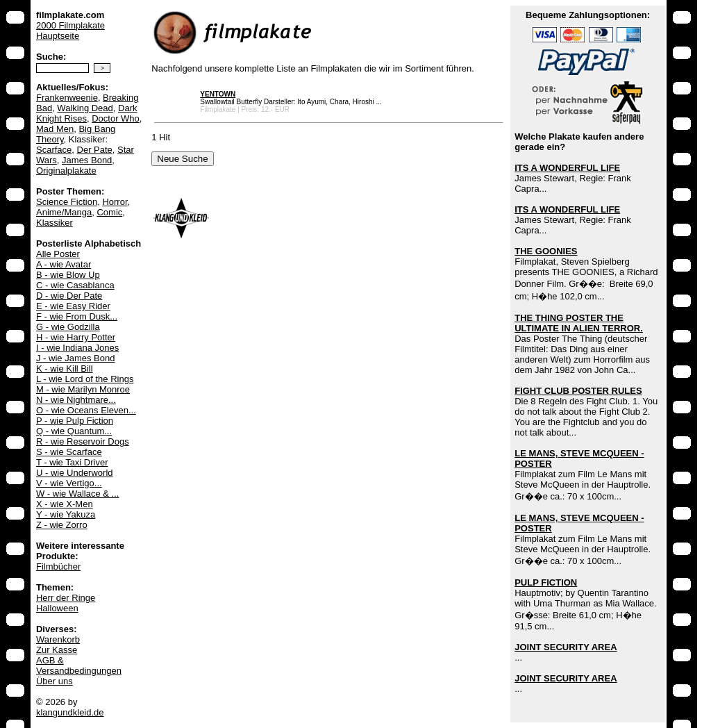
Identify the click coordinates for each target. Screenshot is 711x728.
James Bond (87, 160)
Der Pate (95, 150)
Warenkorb (58, 639)
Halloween (57, 608)
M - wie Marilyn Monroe (83, 389)
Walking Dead (85, 108)
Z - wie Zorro (62, 525)
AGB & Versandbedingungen (79, 665)
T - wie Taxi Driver (72, 462)
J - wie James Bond (75, 358)
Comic (109, 212)
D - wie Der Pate (69, 296)
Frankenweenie (67, 98)
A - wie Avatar (64, 264)
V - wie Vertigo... (69, 483)
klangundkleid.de (70, 712)
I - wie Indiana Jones (77, 348)
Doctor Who (116, 118)
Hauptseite (58, 36)
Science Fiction (67, 202)
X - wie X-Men (65, 504)
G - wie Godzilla (68, 327)
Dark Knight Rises (87, 113)
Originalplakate (66, 171)
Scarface (54, 150)
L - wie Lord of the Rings (85, 379)
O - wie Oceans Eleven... (86, 410)
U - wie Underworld (75, 473)
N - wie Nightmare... (76, 400)
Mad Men (55, 129)
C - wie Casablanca (75, 285)
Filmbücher (58, 566)
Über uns (55, 681)
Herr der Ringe (66, 598)
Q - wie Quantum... (74, 431)
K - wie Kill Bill (65, 369)
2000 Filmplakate (70, 25)
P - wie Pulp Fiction (75, 421)
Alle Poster (58, 254)
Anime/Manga (64, 212)
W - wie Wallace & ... (77, 494)
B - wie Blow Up (68, 275)
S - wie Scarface (69, 452)
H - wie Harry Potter (76, 337)
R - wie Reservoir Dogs (83, 441)
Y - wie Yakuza (66, 514)
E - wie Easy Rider (73, 306)
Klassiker (55, 223)
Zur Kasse (57, 650)
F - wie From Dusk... (77, 316)
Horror (115, 202)
